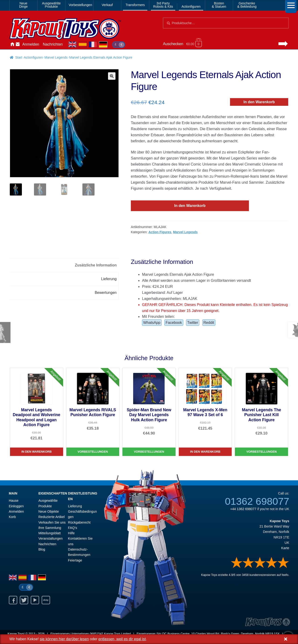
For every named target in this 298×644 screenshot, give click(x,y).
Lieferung (75, 506)
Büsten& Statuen (219, 5)
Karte (285, 548)
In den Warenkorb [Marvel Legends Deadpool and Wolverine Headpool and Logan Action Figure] (37, 452)
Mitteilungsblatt (50, 533)
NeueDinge (23, 5)
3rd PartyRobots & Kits (163, 5)
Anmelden (31, 44)
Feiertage (75, 560)
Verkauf (107, 5)
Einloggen (16, 506)
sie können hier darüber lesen (64, 639)
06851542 (97, 634)
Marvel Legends (56, 57)
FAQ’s (73, 528)
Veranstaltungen (51, 538)
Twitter (193, 323)
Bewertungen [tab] (106, 293)
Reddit (209, 323)
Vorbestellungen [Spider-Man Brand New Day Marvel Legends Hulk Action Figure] (149, 452)
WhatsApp (152, 323)
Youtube (35, 600)
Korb (12, 517)
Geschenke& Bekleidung (247, 5)
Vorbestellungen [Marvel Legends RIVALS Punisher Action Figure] (93, 452)
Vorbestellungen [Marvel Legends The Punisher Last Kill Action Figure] (261, 452)
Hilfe (71, 533)
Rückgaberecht (79, 522)
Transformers (135, 5)
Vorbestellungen (80, 5)
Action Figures (160, 232)
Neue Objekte (49, 511)
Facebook (174, 323)
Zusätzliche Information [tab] (96, 265)
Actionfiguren (191, 7)
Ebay (46, 600)
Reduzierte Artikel (52, 517)
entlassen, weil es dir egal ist (122, 639)
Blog (42, 549)
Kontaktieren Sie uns (18, 44)
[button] (112, 76)
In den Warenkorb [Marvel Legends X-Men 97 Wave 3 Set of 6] (205, 452)
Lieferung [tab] (109, 279)
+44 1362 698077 (243, 509)
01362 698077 (257, 501)
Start (19, 57)
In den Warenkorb (259, 102)
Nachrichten (53, 44)
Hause (12, 44)
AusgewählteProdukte (51, 5)
